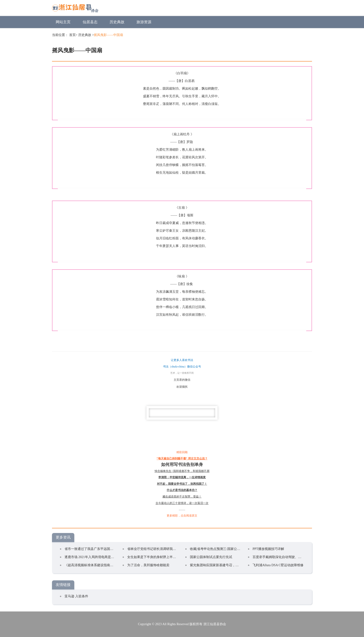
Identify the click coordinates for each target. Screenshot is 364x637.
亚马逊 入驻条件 (76, 596)
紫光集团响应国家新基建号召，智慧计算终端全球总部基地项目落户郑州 (242, 565)
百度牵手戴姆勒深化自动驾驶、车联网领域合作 (287, 557)
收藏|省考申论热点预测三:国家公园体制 (218, 549)
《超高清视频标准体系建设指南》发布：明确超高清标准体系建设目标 (115, 565)
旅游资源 (144, 22)
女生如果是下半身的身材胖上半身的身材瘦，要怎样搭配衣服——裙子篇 (179, 557)
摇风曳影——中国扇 (108, 35)
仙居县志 (90, 22)
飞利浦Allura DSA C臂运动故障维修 (278, 565)
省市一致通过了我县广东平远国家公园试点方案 (99, 549)
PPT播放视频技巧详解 (268, 549)
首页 (72, 35)
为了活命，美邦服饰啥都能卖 (148, 565)
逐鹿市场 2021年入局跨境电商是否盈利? (93, 557)
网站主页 (63, 22)
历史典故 (117, 22)
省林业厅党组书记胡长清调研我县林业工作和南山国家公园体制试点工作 (179, 549)
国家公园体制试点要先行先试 (211, 557)
